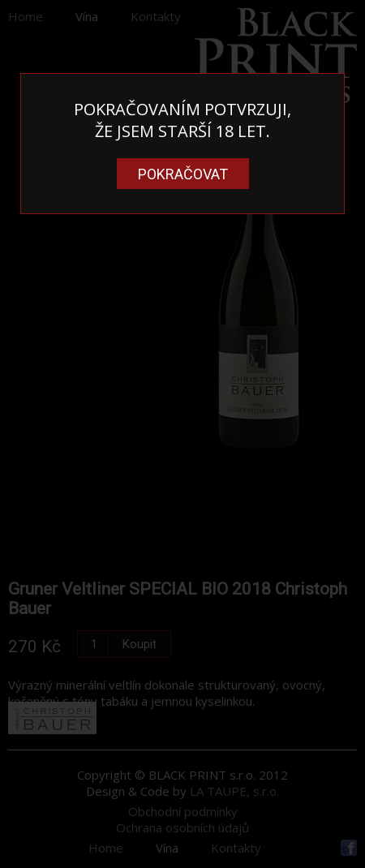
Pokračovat (183, 174)
